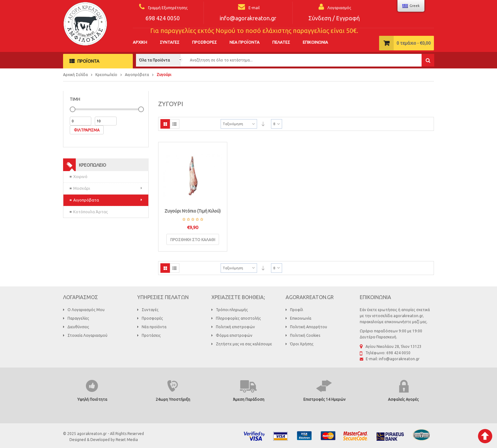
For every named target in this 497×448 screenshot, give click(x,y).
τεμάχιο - (414, 43)
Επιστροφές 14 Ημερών (324, 399)
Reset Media (127, 440)
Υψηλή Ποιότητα (92, 399)
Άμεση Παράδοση (249, 399)
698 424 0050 (163, 18)
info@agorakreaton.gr (248, 18)
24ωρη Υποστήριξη (173, 399)
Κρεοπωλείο (106, 75)
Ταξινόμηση (233, 124)
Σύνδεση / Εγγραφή (334, 18)
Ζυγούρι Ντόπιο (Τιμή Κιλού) (193, 211)
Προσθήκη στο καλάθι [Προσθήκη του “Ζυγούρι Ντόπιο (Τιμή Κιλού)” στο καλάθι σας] (193, 240)
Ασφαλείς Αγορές (403, 399)
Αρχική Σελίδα (75, 75)
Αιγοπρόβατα (137, 75)
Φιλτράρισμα (87, 130)
